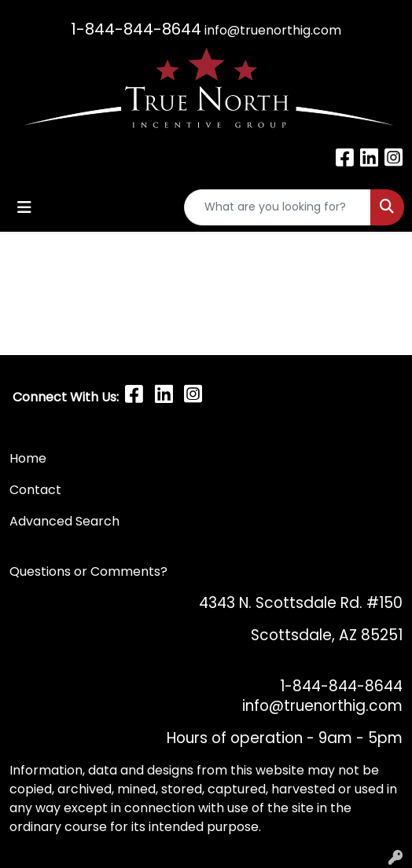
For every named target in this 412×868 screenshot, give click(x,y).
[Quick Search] (278, 207)
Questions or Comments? (88, 571)
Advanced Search (64, 521)
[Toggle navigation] (24, 207)
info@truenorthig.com (273, 30)
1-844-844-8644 (136, 29)
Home (28, 458)
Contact (37, 490)
